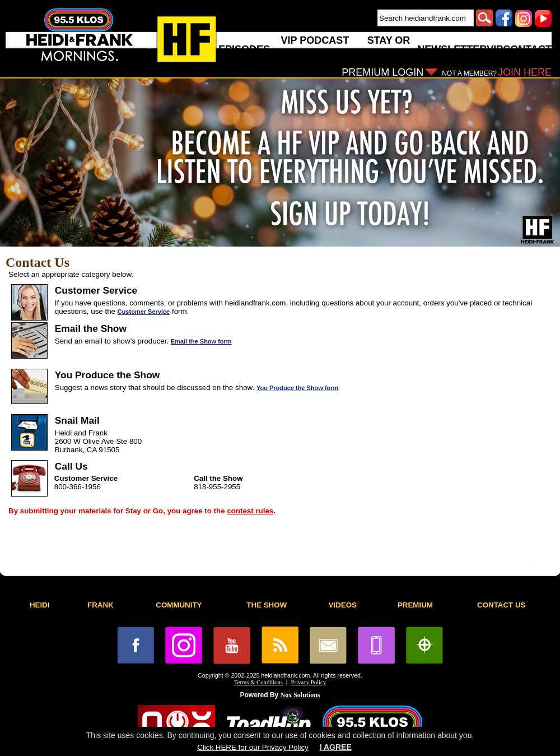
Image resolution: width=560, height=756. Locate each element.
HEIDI (40, 605)
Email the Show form (201, 341)
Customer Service (144, 312)
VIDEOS (343, 605)
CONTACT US (501, 605)
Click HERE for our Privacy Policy (253, 747)
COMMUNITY (179, 605)
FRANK (101, 605)
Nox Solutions (300, 695)
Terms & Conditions (258, 682)
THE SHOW (267, 605)
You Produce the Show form (297, 388)
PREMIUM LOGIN (382, 72)
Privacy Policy (309, 682)
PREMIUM (415, 605)
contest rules (250, 511)
